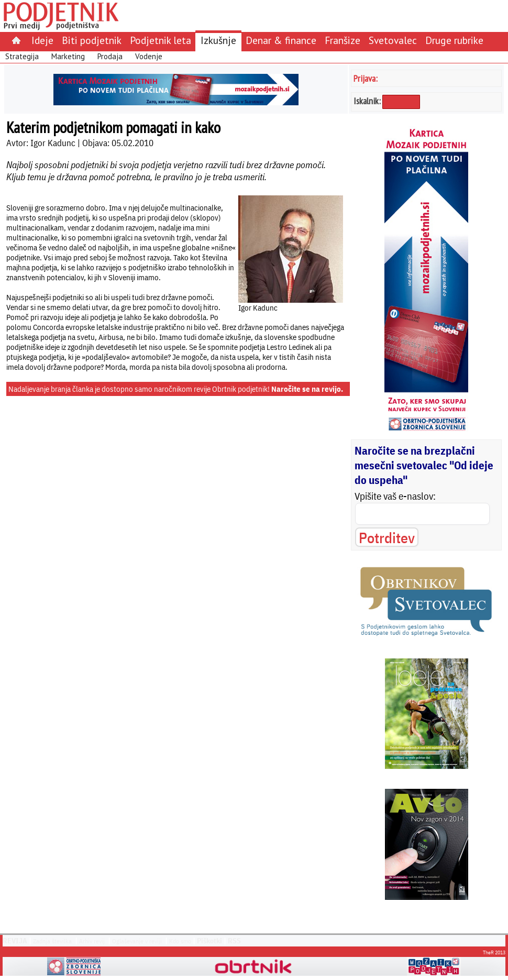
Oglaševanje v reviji (137, 941)
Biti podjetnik (92, 40)
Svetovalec (393, 40)
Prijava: (366, 78)
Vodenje (149, 56)
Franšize (343, 40)
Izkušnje (218, 40)
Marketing (68, 56)
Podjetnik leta (161, 40)
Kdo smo (180, 941)
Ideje (42, 40)
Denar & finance (281, 40)
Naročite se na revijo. (307, 389)
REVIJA (15, 941)
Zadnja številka (52, 941)
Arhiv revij (92, 941)
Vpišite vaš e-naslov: (395, 496)
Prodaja (110, 56)
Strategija (22, 56)
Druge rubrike (454, 40)
